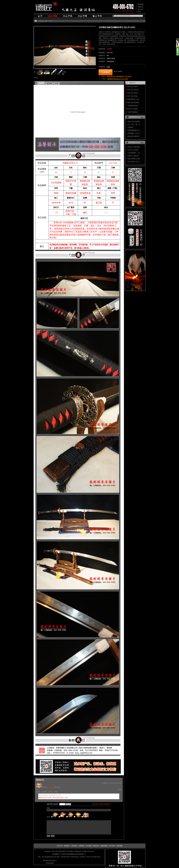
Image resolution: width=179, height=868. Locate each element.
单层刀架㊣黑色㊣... (133, 93)
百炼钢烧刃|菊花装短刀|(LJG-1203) (118, 79)
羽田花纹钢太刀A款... (134, 99)
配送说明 (96, 846)
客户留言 (112, 846)
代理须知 (82, 846)
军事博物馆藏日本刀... (134, 130)
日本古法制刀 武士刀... (134, 162)
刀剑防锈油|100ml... (133, 106)
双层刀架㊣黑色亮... (133, 90)
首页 (46, 21)
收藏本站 (141, 7)
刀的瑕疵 (130, 127)
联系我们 (67, 846)
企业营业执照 (50, 863)
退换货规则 (104, 846)
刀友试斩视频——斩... (134, 153)
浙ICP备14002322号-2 (50, 861)
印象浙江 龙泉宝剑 (133, 156)
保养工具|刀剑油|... (133, 96)
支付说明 (89, 846)
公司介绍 (59, 846)
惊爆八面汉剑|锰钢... (134, 102)
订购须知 (74, 846)
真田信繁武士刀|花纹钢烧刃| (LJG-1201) (119, 76)
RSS (139, 12)
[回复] (120, 790)
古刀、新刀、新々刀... (134, 124)
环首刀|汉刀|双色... (133, 87)
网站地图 (141, 4)
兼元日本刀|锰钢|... (133, 109)
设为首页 (141, 9)
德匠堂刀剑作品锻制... (134, 121)
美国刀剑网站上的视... (134, 159)
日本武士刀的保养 (133, 150)
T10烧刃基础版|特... (133, 112)
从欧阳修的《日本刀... (134, 133)
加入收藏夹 (119, 71)
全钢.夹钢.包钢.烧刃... (134, 136)
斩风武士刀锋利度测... (134, 147)
